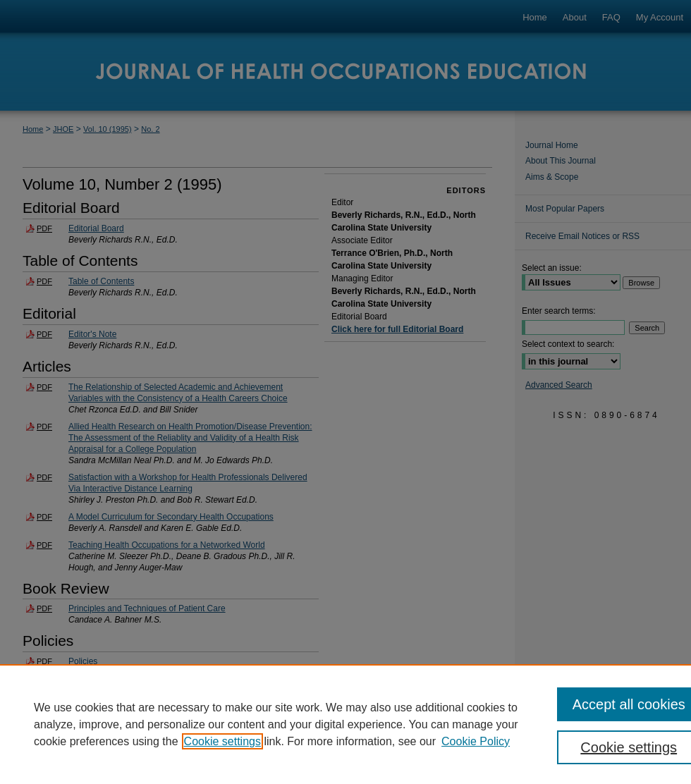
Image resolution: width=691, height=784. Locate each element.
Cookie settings (222, 741)
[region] (345, 724)
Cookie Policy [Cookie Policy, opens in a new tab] (476, 741)
